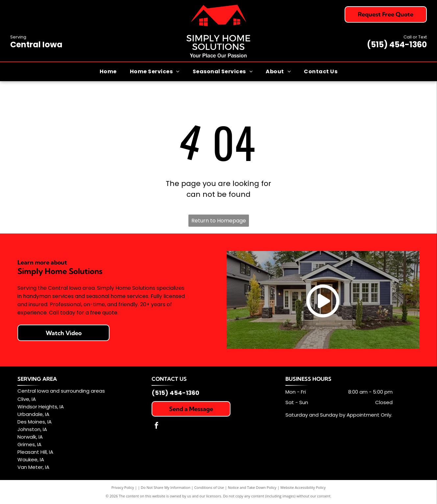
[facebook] (157, 426)
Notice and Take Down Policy (252, 487)
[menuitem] (108, 71)
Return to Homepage (219, 221)
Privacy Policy (123, 487)
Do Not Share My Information (166, 487)
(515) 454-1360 (397, 45)
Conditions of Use (209, 487)
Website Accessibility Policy (303, 487)
